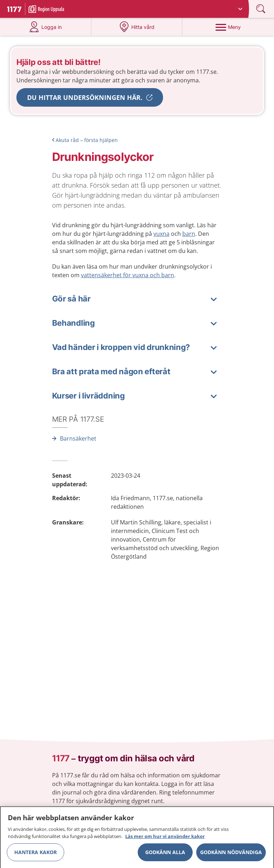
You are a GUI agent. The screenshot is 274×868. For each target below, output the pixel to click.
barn (189, 234)
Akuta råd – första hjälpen (87, 140)
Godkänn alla (165, 855)
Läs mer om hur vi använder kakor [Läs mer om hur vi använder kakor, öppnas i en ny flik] (165, 839)
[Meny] (228, 27)
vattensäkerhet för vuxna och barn (128, 275)
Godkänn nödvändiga (231, 855)
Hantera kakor (35, 855)
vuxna (161, 234)
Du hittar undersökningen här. (85, 97)
